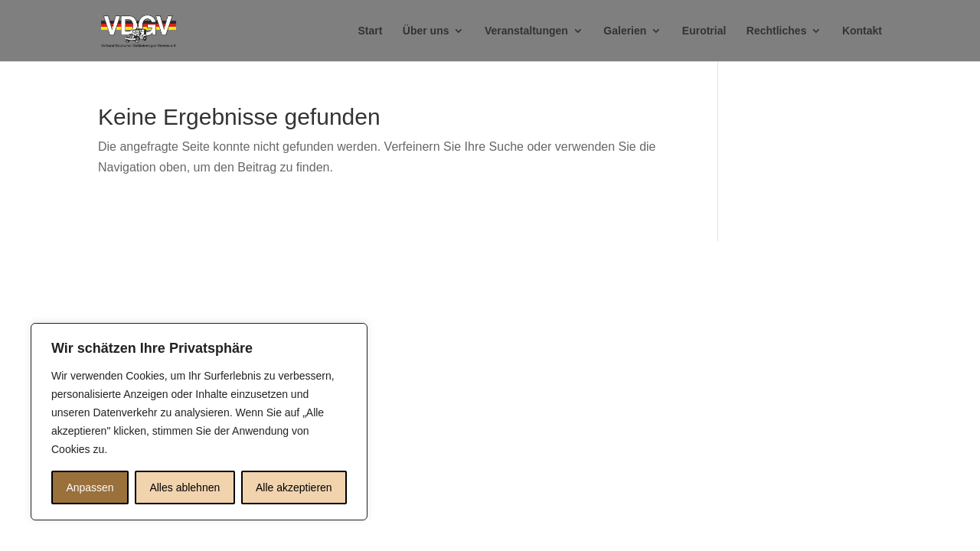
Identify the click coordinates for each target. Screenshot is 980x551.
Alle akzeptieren (294, 487)
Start (370, 31)
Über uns (426, 31)
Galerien (625, 31)
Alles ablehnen (185, 487)
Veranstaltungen (526, 31)
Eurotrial (704, 31)
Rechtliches (777, 31)
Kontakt (862, 31)
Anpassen (90, 487)
